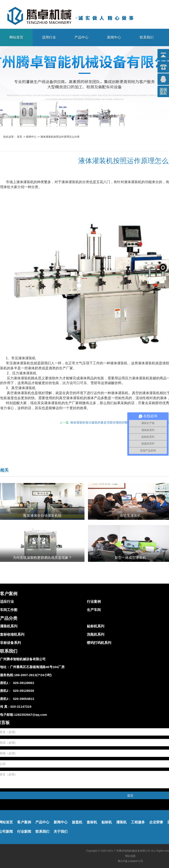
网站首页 (16, 37)
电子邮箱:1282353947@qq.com (23, 715)
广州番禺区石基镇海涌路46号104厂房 (37, 667)
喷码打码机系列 (99, 643)
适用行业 (49, 37)
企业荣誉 (156, 822)
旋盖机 (77, 822)
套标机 (92, 822)
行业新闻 (24, 832)
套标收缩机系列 (12, 634)
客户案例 (24, 822)
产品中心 (81, 37)
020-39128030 (23, 691)
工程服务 (138, 822)
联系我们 (147, 37)
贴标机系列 (96, 626)
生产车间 (94, 610)
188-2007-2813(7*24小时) (33, 675)
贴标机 (107, 822)
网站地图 (130, 856)
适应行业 (7, 602)
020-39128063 (23, 683)
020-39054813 (23, 699)
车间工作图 (9, 610)
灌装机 (121, 822)
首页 (20, 137)
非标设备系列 (10, 643)
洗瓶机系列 (96, 634)
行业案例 (94, 602)
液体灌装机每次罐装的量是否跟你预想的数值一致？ (105, 422)
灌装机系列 (9, 626)
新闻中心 (114, 37)
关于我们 (61, 832)
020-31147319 (21, 707)
